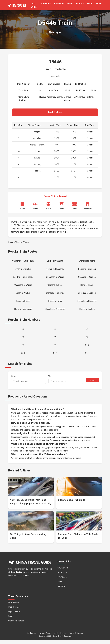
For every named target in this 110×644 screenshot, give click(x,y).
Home (11, 243)
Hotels (99, 4)
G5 (23, 340)
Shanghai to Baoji (55, 287)
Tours (11, 620)
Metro (90, 4)
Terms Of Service (76, 637)
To (66, 383)
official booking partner (57, 430)
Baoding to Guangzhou (23, 278)
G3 (55, 332)
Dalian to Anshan (23, 295)
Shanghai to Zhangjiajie (55, 311)
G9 (55, 348)
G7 (87, 340)
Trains (70, 4)
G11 (23, 357)
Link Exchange (60, 637)
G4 (87, 332)
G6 (55, 340)
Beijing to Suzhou (87, 311)
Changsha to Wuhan (23, 287)
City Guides (63, 572)
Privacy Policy (45, 637)
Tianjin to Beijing (23, 303)
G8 (23, 348)
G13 (87, 357)
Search (92, 384)
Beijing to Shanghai (55, 262)
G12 (55, 357)
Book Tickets (55, 112)
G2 (23, 332)
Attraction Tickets (16, 625)
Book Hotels (14, 606)
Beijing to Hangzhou (87, 270)
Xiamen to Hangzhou (55, 270)
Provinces (59, 4)
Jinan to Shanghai (23, 270)
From (29, 383)
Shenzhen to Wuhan (55, 278)
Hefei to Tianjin (87, 287)
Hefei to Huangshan (23, 311)
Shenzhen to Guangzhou (23, 262)
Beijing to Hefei (55, 303)
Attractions (46, 4)
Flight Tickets (14, 615)
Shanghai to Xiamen (87, 278)
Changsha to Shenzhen (87, 303)
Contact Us (31, 637)
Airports (80, 4)
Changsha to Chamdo (55, 295)
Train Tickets (14, 611)
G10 (87, 348)
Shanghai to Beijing (87, 262)
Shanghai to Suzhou (87, 295)
